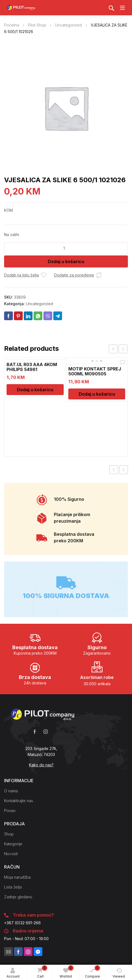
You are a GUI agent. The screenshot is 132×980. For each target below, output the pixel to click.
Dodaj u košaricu (66, 261)
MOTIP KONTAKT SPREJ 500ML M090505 (95, 371)
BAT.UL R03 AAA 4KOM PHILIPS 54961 (32, 367)
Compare (93, 972)
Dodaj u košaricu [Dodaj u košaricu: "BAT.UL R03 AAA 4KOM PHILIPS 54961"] (35, 390)
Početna (12, 25)
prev (113, 349)
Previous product (114, 470)
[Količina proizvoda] (66, 248)
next (123, 349)
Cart (41, 972)
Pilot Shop (37, 25)
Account (13, 973)
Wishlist (67, 972)
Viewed (119, 973)
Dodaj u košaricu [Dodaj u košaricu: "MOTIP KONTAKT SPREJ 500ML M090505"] (97, 394)
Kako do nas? (41, 765)
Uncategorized (68, 25)
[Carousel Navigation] (118, 349)
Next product (124, 470)
